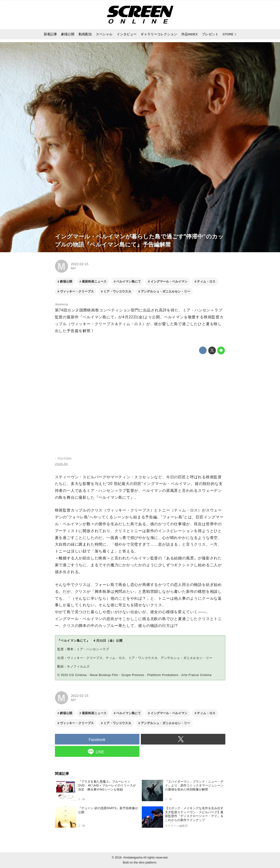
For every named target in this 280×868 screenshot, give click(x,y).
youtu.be (61, 464)
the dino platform (145, 862)
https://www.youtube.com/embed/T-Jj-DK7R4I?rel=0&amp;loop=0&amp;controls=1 (140, 406)
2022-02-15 (80, 264)
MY (73, 268)
